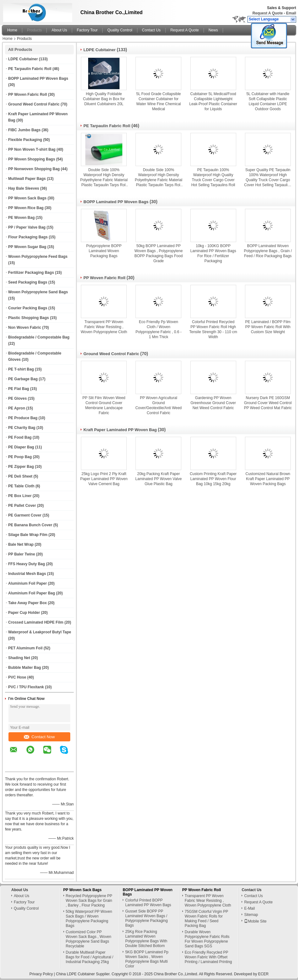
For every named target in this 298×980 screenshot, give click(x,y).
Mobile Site (255, 921)
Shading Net (19, 658)
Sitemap (251, 915)
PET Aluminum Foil (25, 648)
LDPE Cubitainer (23, 59)
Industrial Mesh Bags (27, 574)
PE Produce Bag (23, 418)
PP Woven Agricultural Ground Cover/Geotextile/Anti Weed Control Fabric (158, 405)
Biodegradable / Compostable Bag (39, 337)
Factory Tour (87, 30)
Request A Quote (268, 13)
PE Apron (17, 408)
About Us (59, 30)
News (213, 30)
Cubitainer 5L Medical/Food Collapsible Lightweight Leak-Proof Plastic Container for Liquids (213, 101)
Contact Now (39, 737)
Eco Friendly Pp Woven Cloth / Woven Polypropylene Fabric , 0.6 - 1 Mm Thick (159, 329)
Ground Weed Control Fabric (34, 104)
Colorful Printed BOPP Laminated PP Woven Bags (148, 903)
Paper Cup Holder (24, 613)
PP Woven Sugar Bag (27, 247)
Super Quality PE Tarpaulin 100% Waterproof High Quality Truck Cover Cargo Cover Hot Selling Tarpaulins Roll (268, 178)
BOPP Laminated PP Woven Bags (38, 79)
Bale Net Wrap (21, 544)
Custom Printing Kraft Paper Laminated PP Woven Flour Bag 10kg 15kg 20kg (213, 479)
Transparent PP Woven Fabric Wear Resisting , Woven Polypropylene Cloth (104, 327)
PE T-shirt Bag (21, 369)
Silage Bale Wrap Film (28, 535)
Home (12, 30)
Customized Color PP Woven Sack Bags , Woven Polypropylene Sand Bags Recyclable (89, 939)
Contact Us (151, 30)
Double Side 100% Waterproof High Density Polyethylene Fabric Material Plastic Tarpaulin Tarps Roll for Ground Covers (104, 178)
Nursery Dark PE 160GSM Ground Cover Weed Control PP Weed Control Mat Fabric (268, 403)
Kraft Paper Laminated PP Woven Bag (120, 430)
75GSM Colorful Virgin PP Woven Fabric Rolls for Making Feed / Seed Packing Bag (206, 919)
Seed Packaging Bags (28, 282)
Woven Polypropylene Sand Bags (38, 292)
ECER (263, 974)
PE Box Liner (20, 496)
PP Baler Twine (22, 554)
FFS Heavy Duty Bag (27, 564)
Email (291, 13)
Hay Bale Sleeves (24, 188)
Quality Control (120, 30)
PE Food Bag (20, 437)
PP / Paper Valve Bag (27, 227)
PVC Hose (17, 677)
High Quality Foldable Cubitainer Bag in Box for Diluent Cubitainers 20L (104, 99)
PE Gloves (17, 398)
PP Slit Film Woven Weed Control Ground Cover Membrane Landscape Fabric (104, 405)
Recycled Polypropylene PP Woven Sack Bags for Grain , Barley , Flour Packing (89, 901)
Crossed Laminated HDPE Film (36, 622)
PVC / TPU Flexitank (26, 687)
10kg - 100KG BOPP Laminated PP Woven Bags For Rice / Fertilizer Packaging (213, 253)
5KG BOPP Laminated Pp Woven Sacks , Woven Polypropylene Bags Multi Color (147, 959)
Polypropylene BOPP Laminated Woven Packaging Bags (104, 251)
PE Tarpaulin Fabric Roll (30, 69)
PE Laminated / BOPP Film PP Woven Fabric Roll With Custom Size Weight (268, 327)
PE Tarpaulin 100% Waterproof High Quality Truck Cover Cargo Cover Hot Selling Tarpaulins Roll (213, 177)
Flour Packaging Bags (28, 237)
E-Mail (249, 908)
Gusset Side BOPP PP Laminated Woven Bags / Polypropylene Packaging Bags (146, 918)
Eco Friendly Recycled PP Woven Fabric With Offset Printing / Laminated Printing (208, 957)
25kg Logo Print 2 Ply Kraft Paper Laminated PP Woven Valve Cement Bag (104, 479)
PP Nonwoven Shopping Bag (34, 169)
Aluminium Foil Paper (27, 583)
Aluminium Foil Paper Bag (32, 593)
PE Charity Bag (22, 428)
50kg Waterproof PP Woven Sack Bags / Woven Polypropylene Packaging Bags (89, 919)
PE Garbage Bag (23, 379)
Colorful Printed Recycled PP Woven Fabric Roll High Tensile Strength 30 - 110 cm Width (213, 329)
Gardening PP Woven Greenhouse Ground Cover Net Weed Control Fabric (213, 403)
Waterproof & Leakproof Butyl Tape (40, 632)
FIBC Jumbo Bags (24, 130)
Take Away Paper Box (27, 603)
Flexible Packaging (25, 140)
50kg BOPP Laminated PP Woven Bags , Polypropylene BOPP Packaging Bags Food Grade (158, 253)
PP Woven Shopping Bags (32, 159)
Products (34, 30)
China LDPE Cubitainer (75, 974)
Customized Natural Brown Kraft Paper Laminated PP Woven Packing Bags (268, 479)
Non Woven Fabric (25, 328)
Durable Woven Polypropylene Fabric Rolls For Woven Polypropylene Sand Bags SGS (207, 939)
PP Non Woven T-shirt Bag (32, 149)
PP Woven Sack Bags (27, 198)
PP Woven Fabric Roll (28, 95)
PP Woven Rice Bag (26, 208)
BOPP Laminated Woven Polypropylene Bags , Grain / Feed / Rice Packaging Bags (268, 251)
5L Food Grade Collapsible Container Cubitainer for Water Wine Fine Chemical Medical (158, 101)
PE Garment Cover (25, 515)
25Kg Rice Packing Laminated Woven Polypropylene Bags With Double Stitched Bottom (146, 939)
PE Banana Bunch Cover (30, 525)
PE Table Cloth (21, 486)
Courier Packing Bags (28, 308)
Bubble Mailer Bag (25, 668)
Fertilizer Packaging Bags (31, 273)
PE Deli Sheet (20, 476)
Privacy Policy (41, 974)
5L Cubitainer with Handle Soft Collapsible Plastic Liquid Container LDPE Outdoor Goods (268, 101)
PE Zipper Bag (21, 467)
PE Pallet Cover (22, 506)
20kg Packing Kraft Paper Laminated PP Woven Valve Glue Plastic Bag (158, 479)
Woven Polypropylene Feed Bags (38, 257)
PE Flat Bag (19, 389)
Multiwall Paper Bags (27, 179)
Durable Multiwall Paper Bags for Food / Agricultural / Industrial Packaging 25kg (90, 957)
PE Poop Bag (20, 457)
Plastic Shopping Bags (29, 318)
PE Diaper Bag (21, 447)
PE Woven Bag (21, 218)
